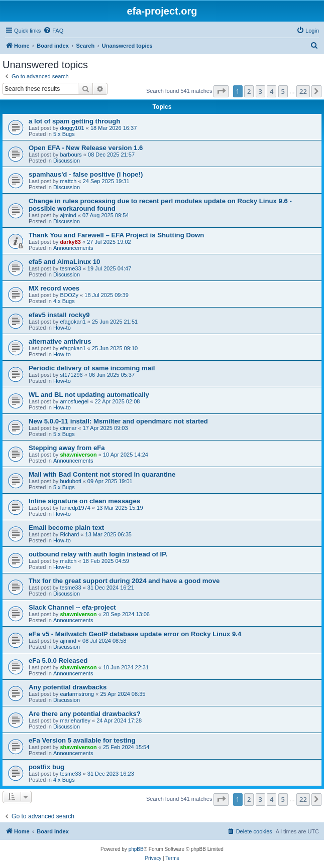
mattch (68, 181)
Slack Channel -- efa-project (72, 607)
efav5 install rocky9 (59, 315)
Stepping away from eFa (67, 448)
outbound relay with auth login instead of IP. (98, 554)
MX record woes (54, 288)
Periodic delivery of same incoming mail (92, 368)
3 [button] (260, 91)
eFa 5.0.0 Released (58, 661)
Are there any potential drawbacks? (85, 714)
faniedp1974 (75, 508)
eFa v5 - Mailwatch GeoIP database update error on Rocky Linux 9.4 (135, 634)
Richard (69, 534)
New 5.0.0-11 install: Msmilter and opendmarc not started (118, 421)
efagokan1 (73, 322)
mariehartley (75, 720)
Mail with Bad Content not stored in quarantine (102, 474)
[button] (221, 91)
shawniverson (78, 455)
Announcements (73, 248)
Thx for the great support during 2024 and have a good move (124, 581)
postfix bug (46, 767)
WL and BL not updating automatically (89, 395)
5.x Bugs (64, 134)
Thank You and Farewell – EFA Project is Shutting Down (116, 235)
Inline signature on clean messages (84, 501)
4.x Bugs (64, 301)
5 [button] (283, 91)
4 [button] (272, 91)
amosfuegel (74, 401)
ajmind (68, 215)
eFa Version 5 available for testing (82, 740)
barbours (71, 155)
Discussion (67, 161)
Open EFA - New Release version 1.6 (86, 148)
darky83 (70, 242)
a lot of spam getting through (74, 121)
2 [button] (249, 91)
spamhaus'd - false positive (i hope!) (86, 174)
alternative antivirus (60, 341)
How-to (62, 328)
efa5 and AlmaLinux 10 (64, 262)
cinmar (68, 428)
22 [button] (303, 91)
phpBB (136, 849)
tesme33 (70, 268)
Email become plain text (66, 528)
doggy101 (72, 128)
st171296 (71, 375)
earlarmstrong (77, 694)
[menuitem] (53, 31)
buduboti (70, 481)
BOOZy (69, 295)
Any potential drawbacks (68, 687)
